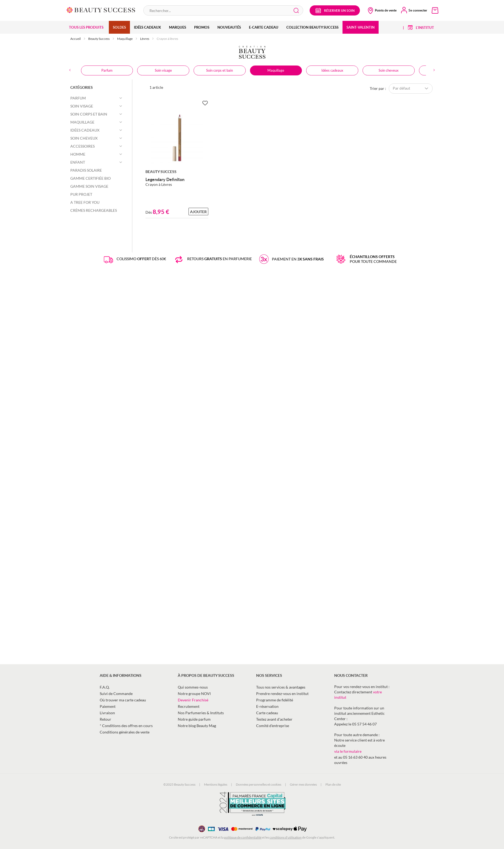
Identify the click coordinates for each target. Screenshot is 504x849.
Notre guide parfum (194, 719)
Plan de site (333, 784)
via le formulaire (348, 751)
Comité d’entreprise (273, 726)
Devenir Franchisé (193, 700)
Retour (105, 719)
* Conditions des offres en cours (126, 726)
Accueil (76, 39)
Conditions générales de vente (125, 732)
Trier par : (378, 88)
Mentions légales (216, 784)
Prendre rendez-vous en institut (282, 694)
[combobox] (223, 10)
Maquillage (125, 39)
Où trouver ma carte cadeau (123, 700)
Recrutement (189, 706)
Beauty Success (99, 39)
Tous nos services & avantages (281, 687)
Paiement (108, 706)
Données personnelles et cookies (259, 784)
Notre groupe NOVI (194, 694)
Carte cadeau (267, 713)
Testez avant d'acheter (274, 719)
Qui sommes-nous (193, 687)
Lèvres (145, 39)
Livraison (107, 713)
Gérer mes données (303, 784)
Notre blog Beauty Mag (197, 726)
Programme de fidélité (275, 700)
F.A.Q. (105, 687)
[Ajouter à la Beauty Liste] (205, 103)
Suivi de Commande (116, 694)
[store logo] (101, 9)
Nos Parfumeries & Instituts (201, 713)
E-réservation (267, 706)
